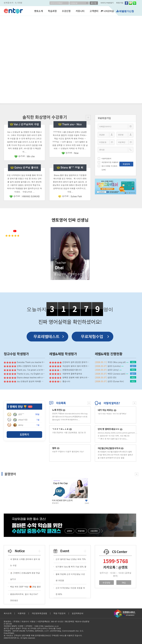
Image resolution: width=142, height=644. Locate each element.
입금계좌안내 (78, 613)
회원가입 (120, 3)
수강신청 (66, 11)
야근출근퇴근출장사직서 (111, 448)
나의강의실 (107, 11)
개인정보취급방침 (39, 613)
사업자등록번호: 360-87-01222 (50, 621)
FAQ (124, 583)
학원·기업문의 (59, 613)
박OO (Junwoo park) (118, 374)
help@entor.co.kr (52, 626)
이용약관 (22, 613)
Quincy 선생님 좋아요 (26, 167)
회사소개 (8, 613)
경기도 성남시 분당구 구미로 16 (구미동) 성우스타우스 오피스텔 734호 (32, 628)
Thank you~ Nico (72, 124)
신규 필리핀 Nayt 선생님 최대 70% (71, 559)
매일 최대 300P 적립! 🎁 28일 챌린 (25, 587)
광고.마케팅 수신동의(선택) (108, 168)
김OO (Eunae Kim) (116, 381)
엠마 (56, 448)
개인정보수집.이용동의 (108, 162)
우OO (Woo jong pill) (118, 362)
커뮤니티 (80, 11)
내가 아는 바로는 (107, 410)
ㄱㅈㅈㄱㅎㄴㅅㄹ (62, 429)
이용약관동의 (105, 158)
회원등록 (126, 164)
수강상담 (106, 583)
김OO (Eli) (112, 377)
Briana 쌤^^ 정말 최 (72, 167)
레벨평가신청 (125, 11)
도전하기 (24, 434)
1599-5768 (115, 561)
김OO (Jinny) (115, 370)
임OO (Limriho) (116, 366)
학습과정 (52, 11)
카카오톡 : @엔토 (116, 567)
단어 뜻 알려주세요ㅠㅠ (110, 429)
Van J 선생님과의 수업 (26, 124)
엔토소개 (38, 11)
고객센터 (94, 11)
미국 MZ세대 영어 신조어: (62, 500)
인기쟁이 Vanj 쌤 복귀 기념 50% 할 (71, 567)
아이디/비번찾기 (107, 3)
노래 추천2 (59, 410)
